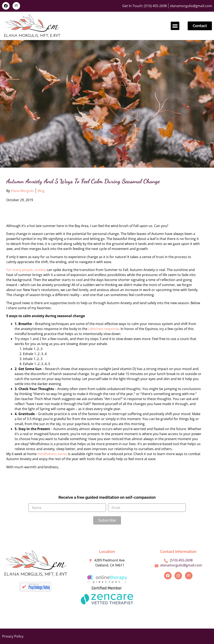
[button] (175, 26)
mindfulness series (52, 454)
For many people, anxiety (26, 270)
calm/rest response (104, 329)
